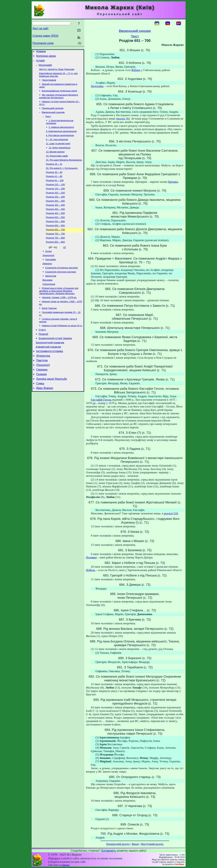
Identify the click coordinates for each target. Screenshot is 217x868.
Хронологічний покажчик (50, 366)
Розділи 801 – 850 (55, 258)
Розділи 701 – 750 (55, 249)
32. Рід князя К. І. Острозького (62, 178)
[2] (65, 263)
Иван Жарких (45, 416)
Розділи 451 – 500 (55, 227)
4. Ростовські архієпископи (60, 142)
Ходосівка (97, 86)
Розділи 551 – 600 (55, 235)
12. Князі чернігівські (60, 155)
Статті (42, 351)
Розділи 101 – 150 (55, 195)
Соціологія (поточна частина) (61, 290)
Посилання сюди (43, 43)
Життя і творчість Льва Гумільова (57, 72)
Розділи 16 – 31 (54, 173)
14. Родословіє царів (57, 164)
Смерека (42, 396)
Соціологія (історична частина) (62, 285)
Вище (135, 844)
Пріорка (173, 182)
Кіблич (136, 70)
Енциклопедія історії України (55, 361)
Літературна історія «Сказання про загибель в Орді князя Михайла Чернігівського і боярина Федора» (59, 310)
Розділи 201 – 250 (55, 204)
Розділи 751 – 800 (55, 253)
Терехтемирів (49, 83)
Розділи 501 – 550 (55, 231)
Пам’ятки (42, 386)
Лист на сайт (41, 28)
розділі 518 (171, 513)
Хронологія (48, 272)
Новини (41, 52)
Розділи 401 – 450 (55, 222)
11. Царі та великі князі (58, 151)
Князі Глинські (49, 328)
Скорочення (49, 303)
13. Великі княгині (55, 160)
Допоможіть (108, 851)
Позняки (91, 557)
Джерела (47, 281)
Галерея (41, 401)
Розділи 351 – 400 (55, 218)
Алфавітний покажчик (48, 371)
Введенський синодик (53, 117)
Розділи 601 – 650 (55, 240)
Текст (48, 122)
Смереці (65, 865)
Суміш (40, 411)
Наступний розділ (152, 844)
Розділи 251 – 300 (55, 209)
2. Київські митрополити (61, 133)
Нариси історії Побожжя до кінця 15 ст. (62, 347)
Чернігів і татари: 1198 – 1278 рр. (59, 317)
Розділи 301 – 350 (55, 213)
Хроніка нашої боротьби (52, 406)
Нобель (91, 570)
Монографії (45, 67)
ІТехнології (43, 391)
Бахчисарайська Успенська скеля (60, 95)
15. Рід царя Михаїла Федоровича (64, 169)
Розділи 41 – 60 (54, 187)
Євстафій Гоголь (101, 400)
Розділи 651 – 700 (55, 244)
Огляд (49, 267)
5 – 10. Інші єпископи (57, 147)
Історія (41, 62)
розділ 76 (123, 119)
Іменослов (51, 294)
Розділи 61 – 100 (55, 191)
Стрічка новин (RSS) (45, 36)
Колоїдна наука (46, 57)
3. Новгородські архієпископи (61, 138)
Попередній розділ (118, 844)
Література (43, 381)
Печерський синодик (53, 113)
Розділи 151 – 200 (55, 200)
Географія (51, 276)
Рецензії (43, 356)
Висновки (48, 298)
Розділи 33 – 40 (54, 182)
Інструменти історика (50, 375)
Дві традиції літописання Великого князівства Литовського (59, 100)
